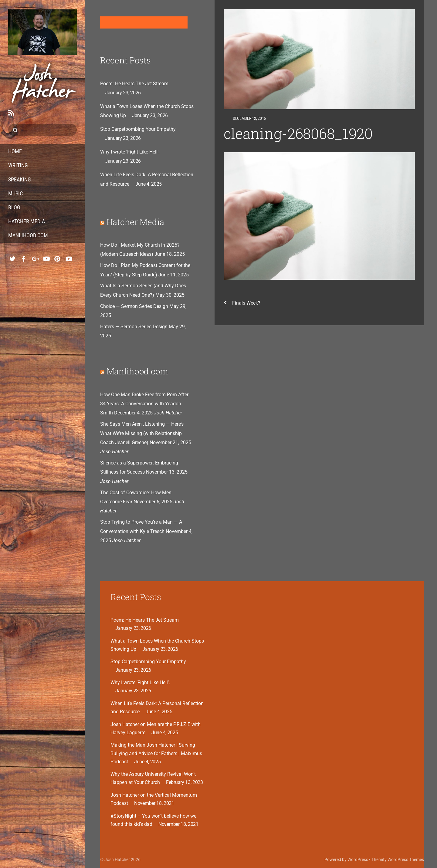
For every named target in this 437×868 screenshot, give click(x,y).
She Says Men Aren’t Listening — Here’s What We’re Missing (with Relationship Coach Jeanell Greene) (142, 433)
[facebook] (24, 257)
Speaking (20, 179)
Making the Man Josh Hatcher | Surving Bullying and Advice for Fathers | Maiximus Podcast (156, 753)
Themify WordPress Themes (398, 860)
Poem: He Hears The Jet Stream (134, 84)
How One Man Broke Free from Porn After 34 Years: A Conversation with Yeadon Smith (144, 404)
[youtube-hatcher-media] (69, 257)
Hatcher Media (27, 221)
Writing (18, 165)
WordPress (358, 860)
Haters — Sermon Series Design (134, 327)
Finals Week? (242, 303)
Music (15, 193)
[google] (35, 257)
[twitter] (12, 257)
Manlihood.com (28, 235)
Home (15, 151)
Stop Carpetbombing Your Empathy (138, 129)
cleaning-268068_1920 (298, 133)
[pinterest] (57, 257)
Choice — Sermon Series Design (134, 306)
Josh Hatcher (117, 860)
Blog (14, 207)
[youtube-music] (46, 257)
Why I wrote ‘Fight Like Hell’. (130, 152)
